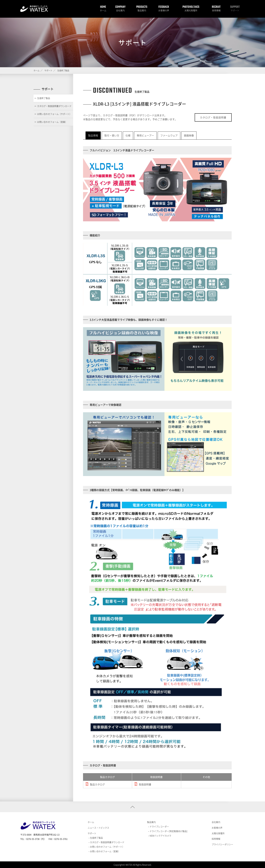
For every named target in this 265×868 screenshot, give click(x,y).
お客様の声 (164, 10)
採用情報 (216, 10)
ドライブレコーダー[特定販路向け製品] (168, 831)
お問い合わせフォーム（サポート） (54, 114)
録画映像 (189, 135)
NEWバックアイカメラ (160, 836)
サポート (235, 10)
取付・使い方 (112, 135)
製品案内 (142, 10)
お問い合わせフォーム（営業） (52, 122)
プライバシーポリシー (222, 844)
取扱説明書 (145, 784)
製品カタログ (97, 784)
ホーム (103, 10)
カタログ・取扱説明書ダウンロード (54, 106)
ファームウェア (169, 135)
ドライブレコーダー (159, 826)
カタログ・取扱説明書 (213, 117)
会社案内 (120, 10)
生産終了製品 (44, 98)
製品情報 (93, 135)
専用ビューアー (145, 135)
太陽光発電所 (191, 10)
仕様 (128, 135)
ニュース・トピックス (98, 828)
